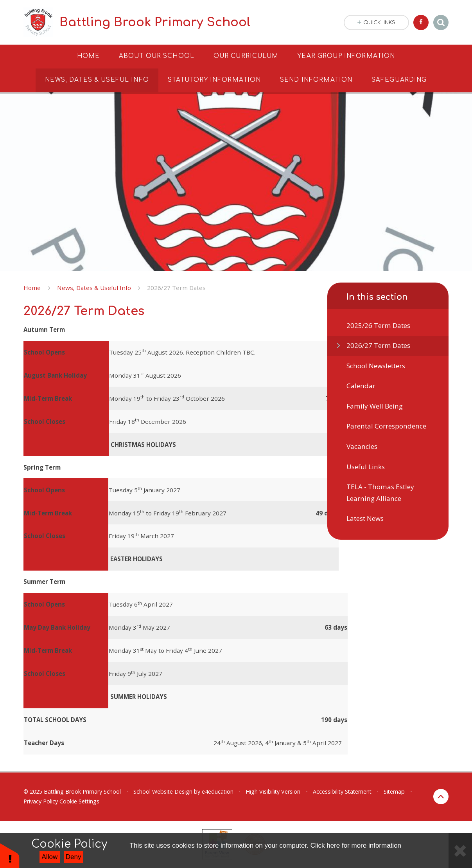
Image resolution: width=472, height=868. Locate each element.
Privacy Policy (41, 801)
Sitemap (394, 791)
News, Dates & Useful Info (94, 288)
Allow (50, 857)
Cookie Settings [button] (79, 801)
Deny (74, 857)
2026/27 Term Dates (176, 288)
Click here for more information (356, 845)
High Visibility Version (273, 791)
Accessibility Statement (342, 791)
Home (32, 288)
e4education (218, 791)
